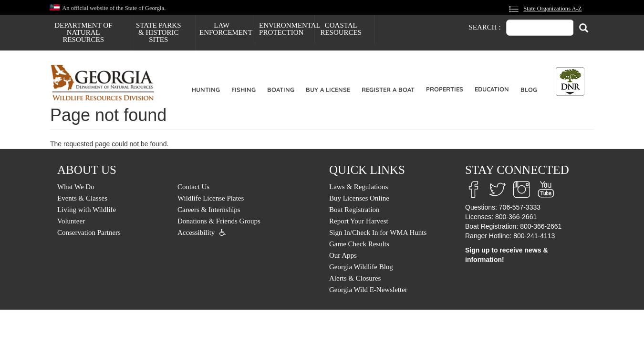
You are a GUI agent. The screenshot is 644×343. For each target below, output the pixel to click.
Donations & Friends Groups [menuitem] (219, 221)
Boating (281, 90)
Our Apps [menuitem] (343, 255)
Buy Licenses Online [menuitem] (359, 198)
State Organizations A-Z (552, 9)
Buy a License (328, 90)
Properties (445, 89)
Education (492, 89)
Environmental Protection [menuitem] (287, 29)
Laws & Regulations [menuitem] (358, 187)
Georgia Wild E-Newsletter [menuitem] (368, 290)
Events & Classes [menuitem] (82, 198)
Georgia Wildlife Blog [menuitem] (361, 267)
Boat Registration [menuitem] (354, 210)
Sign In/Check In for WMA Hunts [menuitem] (378, 232)
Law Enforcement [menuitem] (226, 29)
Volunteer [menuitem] (71, 221)
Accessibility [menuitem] (196, 232)
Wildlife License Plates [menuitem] (211, 198)
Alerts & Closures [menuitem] (355, 278)
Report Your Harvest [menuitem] (359, 221)
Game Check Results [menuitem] (359, 244)
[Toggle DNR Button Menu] (570, 81)
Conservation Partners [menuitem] (89, 232)
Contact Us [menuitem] (193, 187)
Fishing (244, 90)
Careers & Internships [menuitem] (209, 210)
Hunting (206, 90)
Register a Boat (388, 90)
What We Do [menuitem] (76, 187)
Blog (529, 90)
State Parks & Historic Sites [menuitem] (159, 32)
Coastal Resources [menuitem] (341, 29)
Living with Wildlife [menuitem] (87, 210)
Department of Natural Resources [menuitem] (83, 32)
